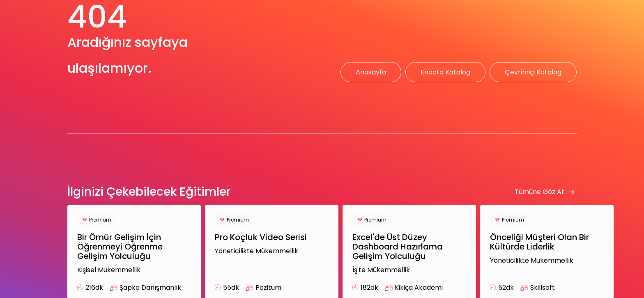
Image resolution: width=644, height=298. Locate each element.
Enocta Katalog (445, 72)
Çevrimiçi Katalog (533, 72)
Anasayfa (371, 72)
